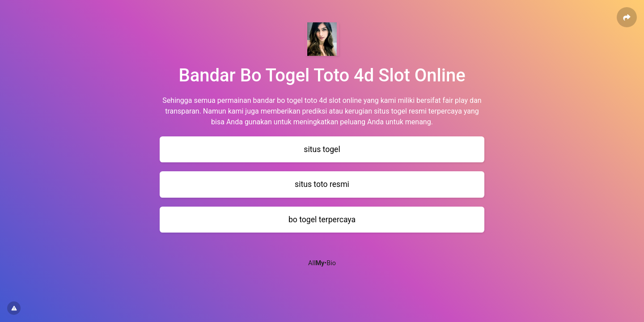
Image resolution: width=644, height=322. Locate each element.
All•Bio (322, 263)
